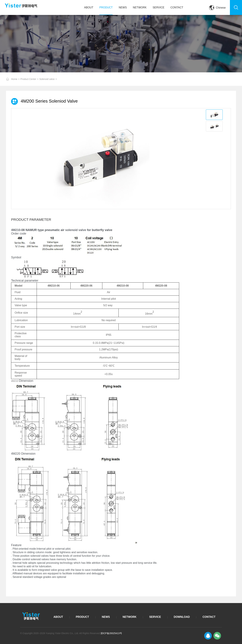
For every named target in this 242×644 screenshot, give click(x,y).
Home (14, 79)
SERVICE (158, 7)
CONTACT (177, 7)
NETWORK (140, 7)
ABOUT (89, 7)
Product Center (28, 79)
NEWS (123, 7)
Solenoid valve (47, 79)
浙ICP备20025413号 (111, 633)
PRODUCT (106, 7)
